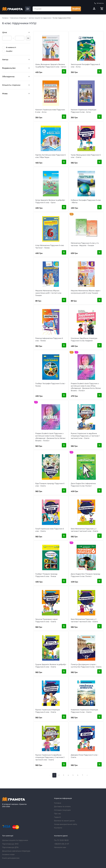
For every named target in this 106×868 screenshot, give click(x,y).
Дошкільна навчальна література (16, 851)
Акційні (7, 51)
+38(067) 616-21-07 (62, 844)
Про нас (58, 814)
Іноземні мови (8, 854)
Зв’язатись (99, 3)
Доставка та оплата (62, 806)
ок (28, 38)
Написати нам (60, 847)
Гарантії (57, 817)
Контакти (58, 828)
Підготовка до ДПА (10, 847)
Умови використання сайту (66, 824)
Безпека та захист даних (64, 821)
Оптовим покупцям (62, 810)
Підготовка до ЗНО (10, 844)
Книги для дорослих (11, 858)
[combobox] (52, 9)
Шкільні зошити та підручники (40, 18)
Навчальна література (18, 18)
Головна (5, 18)
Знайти (76, 9)
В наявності (9, 47)
